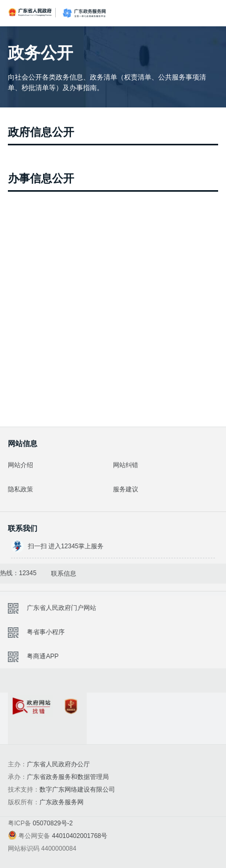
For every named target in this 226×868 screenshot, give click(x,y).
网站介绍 (20, 465)
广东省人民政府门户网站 (61, 608)
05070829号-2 (53, 823)
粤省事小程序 (46, 632)
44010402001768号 (80, 836)
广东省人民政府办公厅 (58, 764)
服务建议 (126, 489)
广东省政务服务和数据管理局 (68, 777)
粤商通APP (43, 656)
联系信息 (64, 574)
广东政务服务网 (84, 13)
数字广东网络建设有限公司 (77, 790)
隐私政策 (20, 489)
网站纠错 (126, 465)
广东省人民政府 (30, 12)
